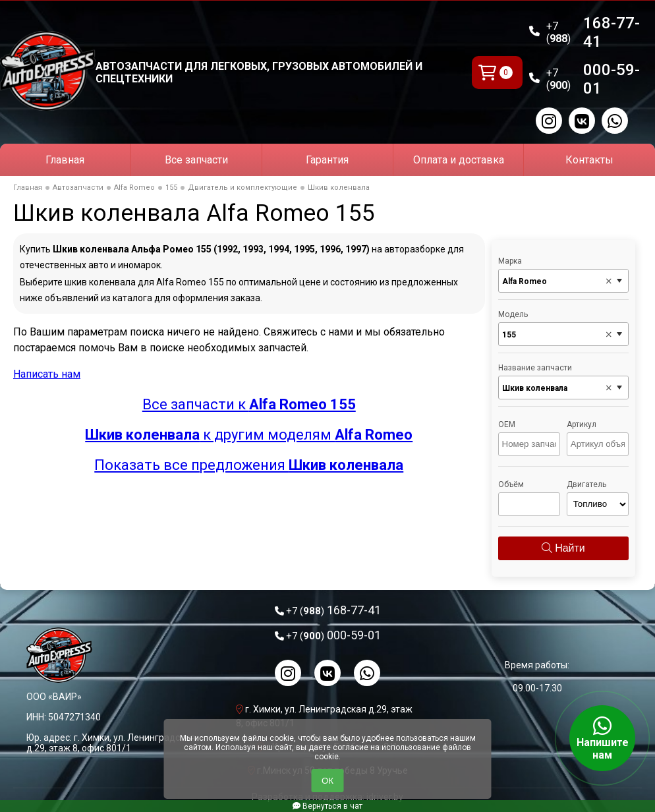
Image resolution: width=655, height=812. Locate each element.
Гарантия (327, 160)
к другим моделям (249, 435)
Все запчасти (196, 160)
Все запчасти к (249, 404)
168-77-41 (593, 32)
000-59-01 (593, 79)
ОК (327, 781)
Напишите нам (602, 738)
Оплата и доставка (459, 160)
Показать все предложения (249, 465)
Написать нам (47, 374)
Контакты (589, 160)
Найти (563, 548)
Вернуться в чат (327, 806)
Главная (65, 160)
